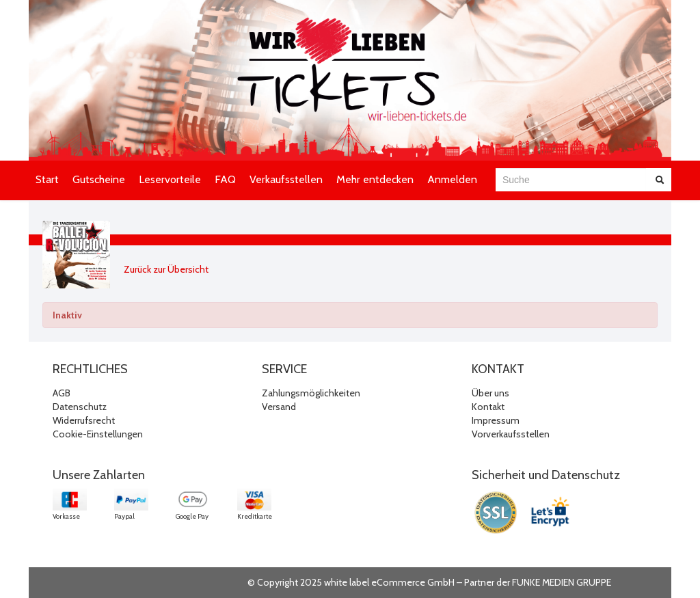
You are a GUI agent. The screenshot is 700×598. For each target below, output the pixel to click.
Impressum (496, 420)
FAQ (225, 179)
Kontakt (488, 407)
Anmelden (452, 179)
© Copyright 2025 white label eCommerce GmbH (351, 582)
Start (47, 179)
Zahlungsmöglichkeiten (311, 393)
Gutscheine (99, 179)
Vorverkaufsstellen (511, 434)
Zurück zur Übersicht (166, 269)
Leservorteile (170, 179)
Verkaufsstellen (286, 179)
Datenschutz (80, 407)
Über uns (490, 393)
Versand (279, 407)
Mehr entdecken (375, 179)
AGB (62, 393)
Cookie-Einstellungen (98, 434)
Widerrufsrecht (84, 420)
